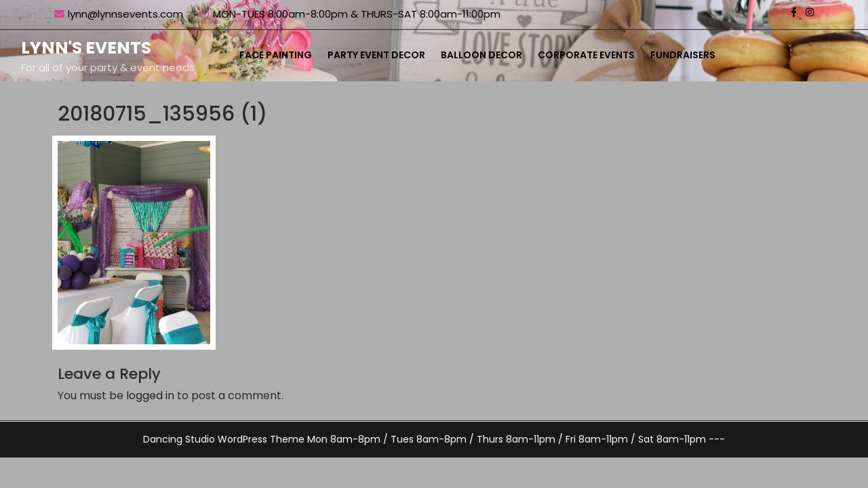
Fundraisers (683, 55)
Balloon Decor (481, 55)
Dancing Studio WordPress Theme (224, 439)
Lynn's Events (86, 48)
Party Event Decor (376, 55)
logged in (150, 395)
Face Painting (276, 55)
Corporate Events (586, 55)
